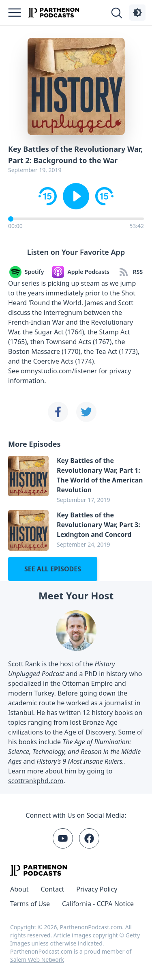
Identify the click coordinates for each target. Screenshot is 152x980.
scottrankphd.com (36, 781)
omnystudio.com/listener (59, 371)
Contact (52, 889)
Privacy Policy (97, 889)
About (19, 889)
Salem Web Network (37, 960)
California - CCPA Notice (98, 904)
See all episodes (53, 569)
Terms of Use (30, 904)
